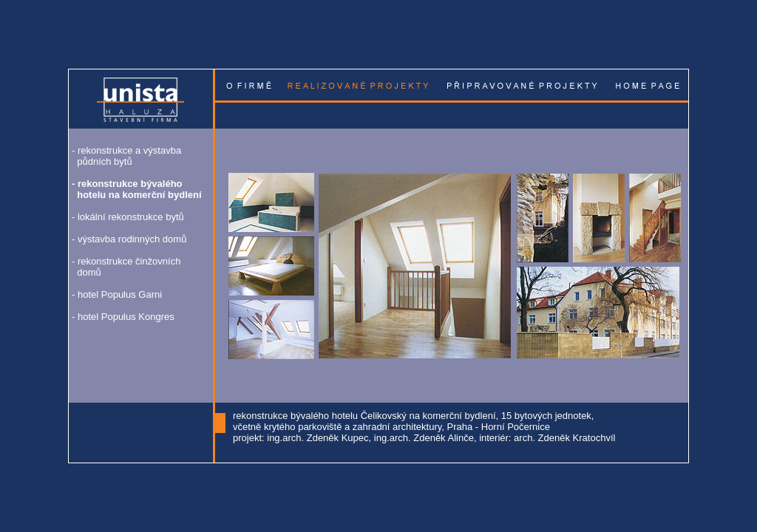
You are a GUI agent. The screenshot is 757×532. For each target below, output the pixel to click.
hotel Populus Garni (120, 294)
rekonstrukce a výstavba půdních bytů (126, 156)
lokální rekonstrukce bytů (131, 217)
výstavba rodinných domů (132, 239)
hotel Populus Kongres (126, 317)
